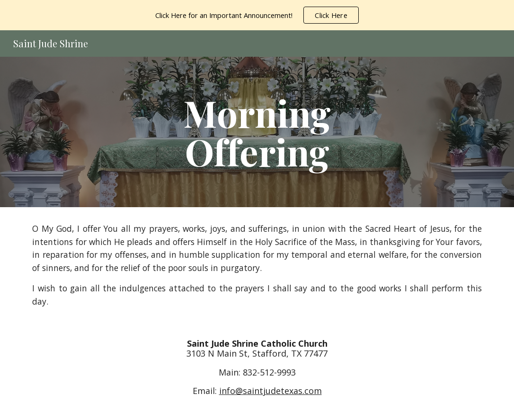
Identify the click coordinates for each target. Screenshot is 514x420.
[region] (257, 15)
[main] (257, 132)
